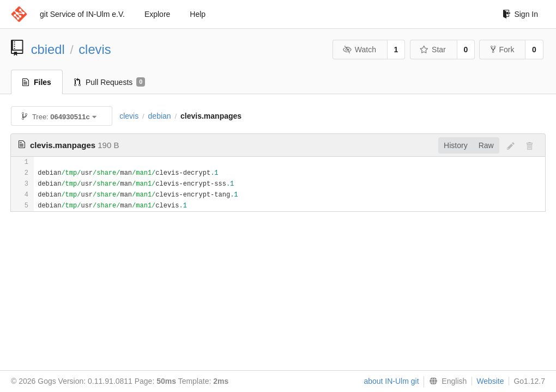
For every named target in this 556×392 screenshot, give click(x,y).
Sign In (520, 14)
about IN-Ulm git (391, 381)
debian (160, 116)
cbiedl (48, 49)
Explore (157, 14)
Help (198, 14)
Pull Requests (110, 82)
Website (490, 381)
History (456, 145)
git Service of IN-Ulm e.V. (82, 14)
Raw (486, 145)
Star (433, 50)
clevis (95, 49)
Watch (359, 50)
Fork (502, 50)
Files (37, 82)
